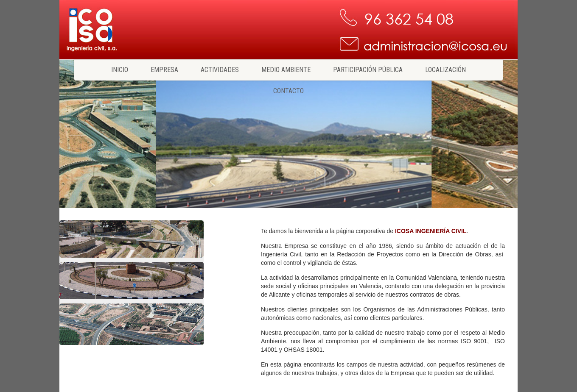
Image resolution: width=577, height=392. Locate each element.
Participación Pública (368, 70)
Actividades (220, 70)
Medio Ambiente (286, 70)
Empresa (164, 70)
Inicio (120, 70)
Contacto (288, 91)
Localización (445, 70)
